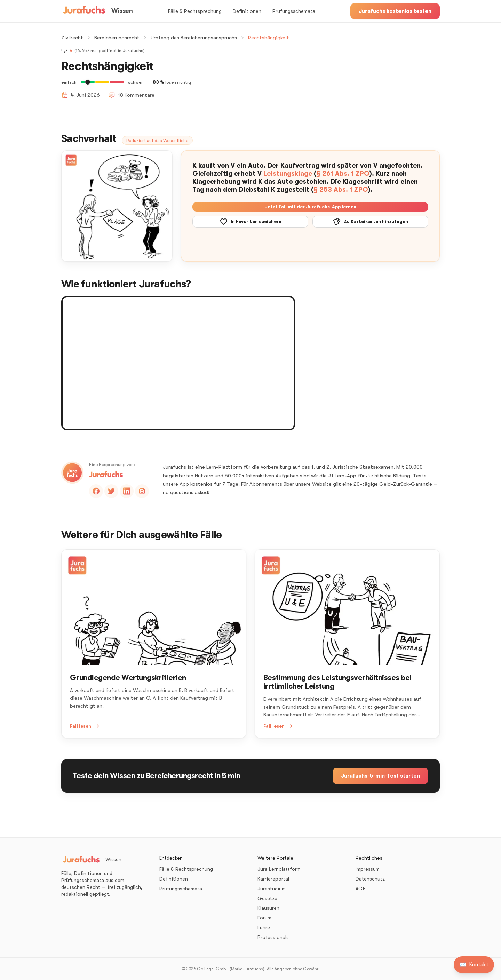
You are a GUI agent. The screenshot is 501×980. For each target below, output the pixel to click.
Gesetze (267, 898)
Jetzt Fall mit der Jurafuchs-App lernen (310, 207)
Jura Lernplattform (279, 869)
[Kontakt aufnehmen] (474, 965)
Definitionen (247, 11)
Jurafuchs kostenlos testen (395, 11)
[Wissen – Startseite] (97, 11)
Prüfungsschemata (294, 11)
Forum (264, 918)
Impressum (368, 869)
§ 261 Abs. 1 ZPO (343, 174)
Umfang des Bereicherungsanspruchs (194, 38)
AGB (361, 889)
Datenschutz (370, 879)
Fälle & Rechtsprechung (195, 11)
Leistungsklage (288, 174)
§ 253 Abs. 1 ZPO (341, 190)
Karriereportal (273, 879)
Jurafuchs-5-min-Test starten (380, 776)
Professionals (273, 937)
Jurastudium (272, 889)
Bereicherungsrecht (117, 38)
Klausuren (268, 908)
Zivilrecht (72, 38)
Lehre (264, 927)
